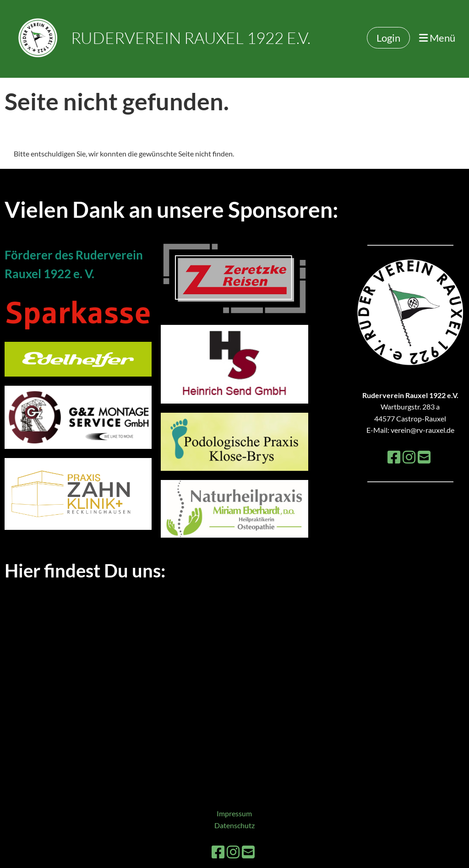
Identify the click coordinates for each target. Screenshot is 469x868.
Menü (437, 38)
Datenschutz (234, 825)
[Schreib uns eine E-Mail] (424, 457)
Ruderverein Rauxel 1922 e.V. (191, 38)
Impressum (234, 813)
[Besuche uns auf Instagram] (409, 457)
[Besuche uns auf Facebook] (394, 457)
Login (388, 38)
